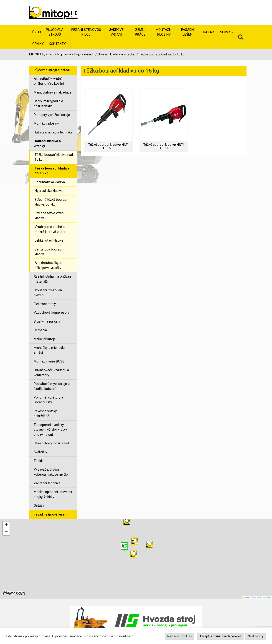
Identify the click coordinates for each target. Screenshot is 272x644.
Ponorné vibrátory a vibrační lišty (48, 400)
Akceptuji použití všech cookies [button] (220, 636)
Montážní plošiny (164, 32)
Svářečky (40, 452)
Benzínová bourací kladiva (48, 252)
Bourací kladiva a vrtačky (47, 143)
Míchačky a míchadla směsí (49, 350)
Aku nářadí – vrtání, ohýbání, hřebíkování (49, 81)
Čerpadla (40, 330)
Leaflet (247, 597)
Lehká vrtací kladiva (49, 240)
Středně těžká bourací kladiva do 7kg (51, 202)
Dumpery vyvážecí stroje (52, 115)
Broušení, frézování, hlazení (48, 293)
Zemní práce (140, 32)
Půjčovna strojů (56, 32)
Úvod (37, 32)
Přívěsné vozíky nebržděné (45, 413)
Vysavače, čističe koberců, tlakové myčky (51, 472)
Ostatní (39, 506)
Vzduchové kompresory (52, 313)
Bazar (208, 32)
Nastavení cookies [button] (179, 636)
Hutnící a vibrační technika (53, 132)
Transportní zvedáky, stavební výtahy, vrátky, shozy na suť (51, 430)
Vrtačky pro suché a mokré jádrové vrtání (50, 229)
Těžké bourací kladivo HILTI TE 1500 (108, 146)
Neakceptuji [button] (256, 636)
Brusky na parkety (47, 321)
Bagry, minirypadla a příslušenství (48, 103)
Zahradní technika (47, 483)
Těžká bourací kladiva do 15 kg (52, 171)
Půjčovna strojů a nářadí (52, 70)
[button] (149, 545)
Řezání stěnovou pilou (86, 32)
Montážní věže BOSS (49, 361)
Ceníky (38, 44)
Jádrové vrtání (116, 32)
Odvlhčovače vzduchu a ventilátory (51, 372)
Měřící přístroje (45, 339)
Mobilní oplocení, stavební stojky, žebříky (53, 494)
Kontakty (58, 44)
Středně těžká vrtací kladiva (49, 215)
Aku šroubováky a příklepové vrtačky (48, 265)
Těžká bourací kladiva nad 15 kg (54, 157)
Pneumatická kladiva (50, 182)
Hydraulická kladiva (49, 191)
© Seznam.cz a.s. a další (261, 597)
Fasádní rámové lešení (50, 514)
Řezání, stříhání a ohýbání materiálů (53, 279)
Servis (227, 32)
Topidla (39, 461)
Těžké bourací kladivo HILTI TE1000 (164, 146)
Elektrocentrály (45, 304)
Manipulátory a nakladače (53, 92)
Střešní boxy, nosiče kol (51, 443)
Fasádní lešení (188, 32)
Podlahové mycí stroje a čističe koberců (52, 386)
